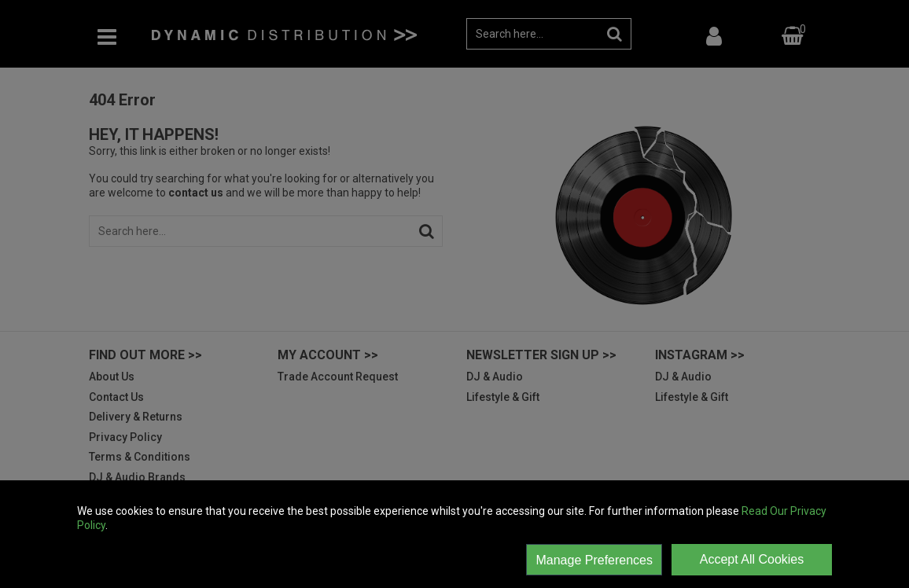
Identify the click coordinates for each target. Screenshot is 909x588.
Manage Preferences (594, 560)
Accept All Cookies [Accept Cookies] (752, 559)
